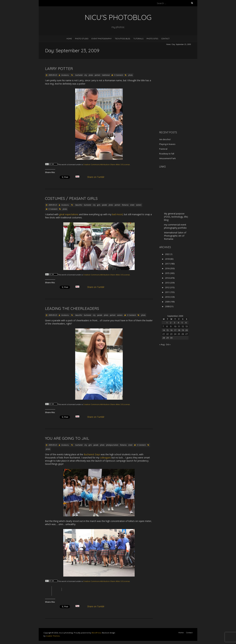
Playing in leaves (167, 144)
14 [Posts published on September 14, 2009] (164, 330)
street (132, 205)
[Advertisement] (179, 106)
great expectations (69, 214)
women (139, 205)
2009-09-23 (53, 75)
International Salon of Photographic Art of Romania (175, 236)
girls (99, 205)
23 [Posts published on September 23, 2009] (171, 334)
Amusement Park (167, 158)
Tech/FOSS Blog (123, 39)
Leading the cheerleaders (72, 308)
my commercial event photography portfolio (175, 226)
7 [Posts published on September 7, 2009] (163, 326)
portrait (97, 75)
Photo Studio (82, 39)
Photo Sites (152, 39)
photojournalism (112, 445)
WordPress (96, 633)
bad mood (117, 214)
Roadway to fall (167, 154)
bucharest (79, 75)
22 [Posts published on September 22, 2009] (167, 334)
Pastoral (163, 149)
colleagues (105, 458)
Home (69, 39)
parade (104, 205)
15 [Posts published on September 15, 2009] (167, 330)
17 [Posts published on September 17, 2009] (175, 330)
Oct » (168, 344)
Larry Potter (59, 69)
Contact (165, 39)
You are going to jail (67, 438)
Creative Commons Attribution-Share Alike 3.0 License (106, 164)
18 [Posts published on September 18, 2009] (179, 330)
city (86, 75)
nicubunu (65, 75)
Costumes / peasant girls (71, 198)
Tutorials (138, 39)
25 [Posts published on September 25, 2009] (179, 334)
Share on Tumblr (97, 177)
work (64, 164)
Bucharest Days (92, 454)
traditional (106, 75)
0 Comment (119, 75)
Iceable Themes (53, 636)
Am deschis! (165, 139)
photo (91, 75)
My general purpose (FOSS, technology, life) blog (176, 217)
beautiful (79, 205)
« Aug (162, 344)
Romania (125, 205)
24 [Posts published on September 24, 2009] (175, 334)
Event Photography (102, 39)
